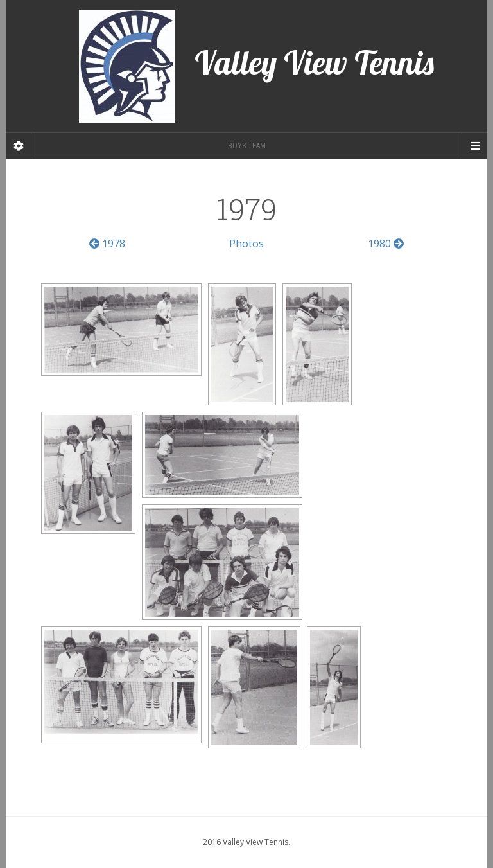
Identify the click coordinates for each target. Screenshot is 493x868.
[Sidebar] (19, 146)
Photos (246, 244)
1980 (386, 244)
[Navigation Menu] (474, 146)
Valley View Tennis (256, 66)
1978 (107, 244)
